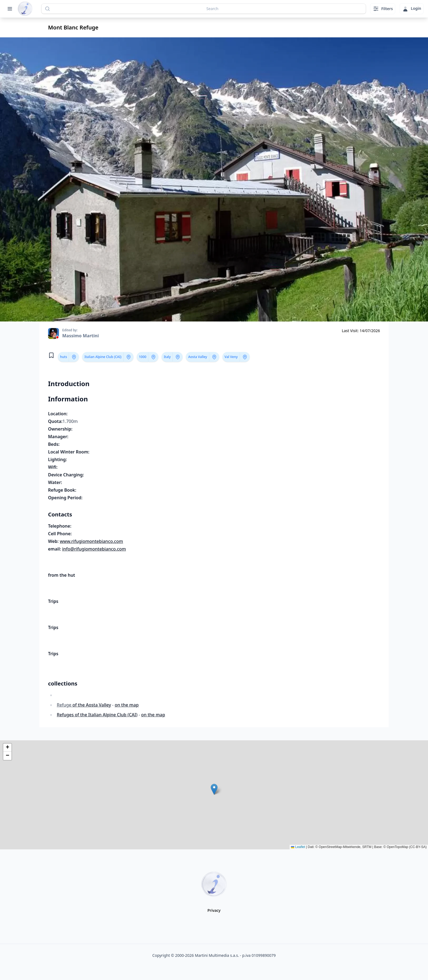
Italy (167, 357)
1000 (143, 357)
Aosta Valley (197, 357)
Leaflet (298, 847)
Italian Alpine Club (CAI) (103, 357)
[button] (214, 789)
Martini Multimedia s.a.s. (217, 955)
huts (63, 357)
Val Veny (231, 357)
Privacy (214, 910)
